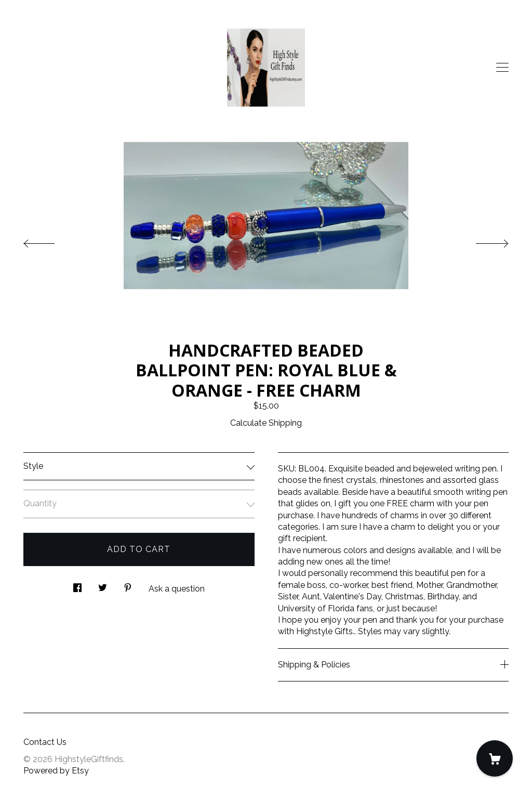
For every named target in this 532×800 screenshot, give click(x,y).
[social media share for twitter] (103, 585)
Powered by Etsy (56, 771)
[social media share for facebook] (77, 585)
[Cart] (495, 758)
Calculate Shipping (266, 423)
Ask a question (177, 589)
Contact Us (45, 742)
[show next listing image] (483, 241)
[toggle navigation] (502, 68)
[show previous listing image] (49, 241)
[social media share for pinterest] (128, 585)
